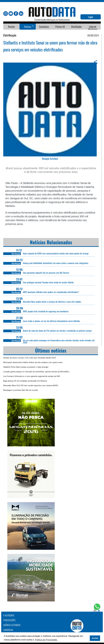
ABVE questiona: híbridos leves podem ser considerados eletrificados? (51, 292)
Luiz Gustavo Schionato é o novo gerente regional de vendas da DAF (32, 376)
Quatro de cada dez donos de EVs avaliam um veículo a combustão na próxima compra (57, 331)
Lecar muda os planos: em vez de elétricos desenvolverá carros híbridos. (52, 321)
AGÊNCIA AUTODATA (12, 625)
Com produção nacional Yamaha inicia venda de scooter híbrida (48, 282)
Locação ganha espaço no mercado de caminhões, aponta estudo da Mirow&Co (36, 372)
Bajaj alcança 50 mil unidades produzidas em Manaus (25, 381)
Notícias (28, 27)
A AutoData (9, 615)
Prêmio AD (60, 27)
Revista (11, 27)
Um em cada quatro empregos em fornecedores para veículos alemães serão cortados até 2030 (59, 341)
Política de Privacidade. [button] (46, 640)
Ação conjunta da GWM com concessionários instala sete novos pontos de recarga (56, 253)
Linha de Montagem (93, 28)
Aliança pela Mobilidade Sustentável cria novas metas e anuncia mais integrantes (56, 263)
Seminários (44, 27)
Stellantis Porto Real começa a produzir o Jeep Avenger (26, 367)
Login (91, 17)
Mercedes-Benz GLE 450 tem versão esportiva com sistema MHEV (31, 385)
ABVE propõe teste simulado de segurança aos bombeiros (46, 311)
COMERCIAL (8, 630)
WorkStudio (76, 27)
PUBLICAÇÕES (9, 620)
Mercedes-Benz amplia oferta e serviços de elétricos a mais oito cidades (52, 302)
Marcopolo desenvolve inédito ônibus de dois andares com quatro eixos (33, 362)
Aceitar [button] (95, 638)
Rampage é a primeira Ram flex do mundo (21, 390)
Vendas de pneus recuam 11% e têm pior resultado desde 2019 (30, 358)
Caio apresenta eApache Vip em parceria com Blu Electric (46, 273)
